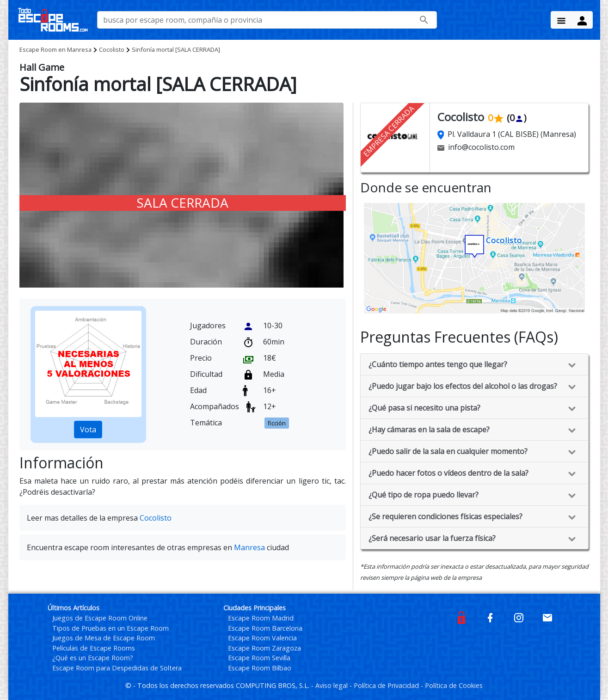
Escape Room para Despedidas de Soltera (117, 668)
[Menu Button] (561, 20)
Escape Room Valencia (262, 638)
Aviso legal (332, 685)
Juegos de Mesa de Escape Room (104, 638)
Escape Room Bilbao (260, 668)
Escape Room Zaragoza (264, 648)
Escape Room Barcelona (265, 628)
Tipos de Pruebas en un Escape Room (111, 628)
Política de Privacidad (387, 685)
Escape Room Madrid (261, 618)
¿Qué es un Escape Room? (93, 658)
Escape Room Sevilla (259, 658)
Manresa (55, 49)
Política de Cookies (454, 685)
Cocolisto (112, 49)
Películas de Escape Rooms (94, 648)
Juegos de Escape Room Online (100, 618)
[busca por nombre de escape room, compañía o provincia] (267, 20)
